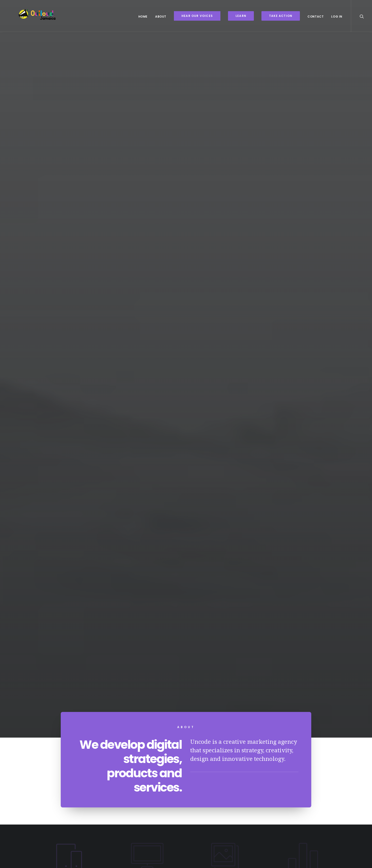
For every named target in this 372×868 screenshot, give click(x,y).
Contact (316, 17)
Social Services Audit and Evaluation (275, 612)
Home (143, 17)
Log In (337, 17)
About (161, 17)
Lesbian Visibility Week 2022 (97, 614)
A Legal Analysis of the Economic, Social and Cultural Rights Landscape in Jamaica (186, 620)
